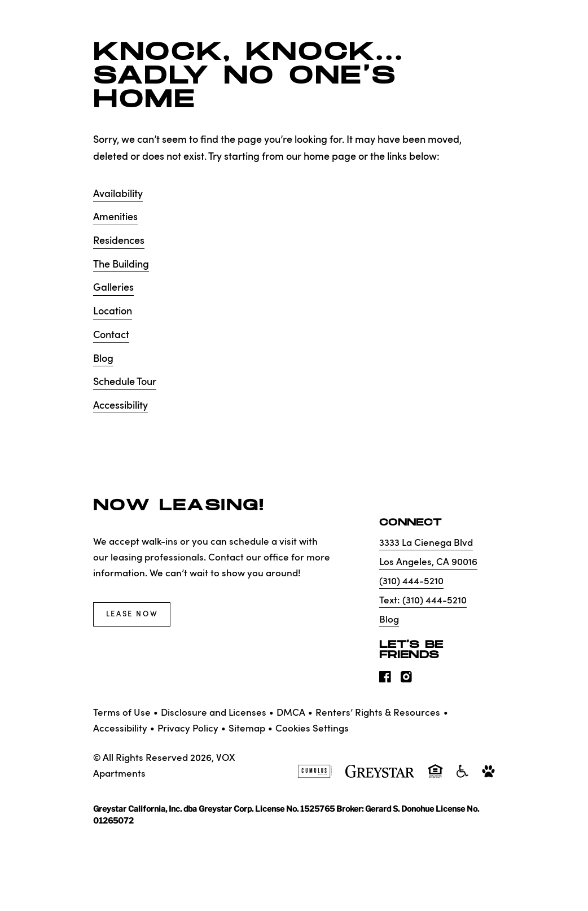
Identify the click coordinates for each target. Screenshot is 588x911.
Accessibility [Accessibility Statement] (120, 729)
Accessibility (120, 406)
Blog (103, 359)
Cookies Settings (312, 729)
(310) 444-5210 (411, 582)
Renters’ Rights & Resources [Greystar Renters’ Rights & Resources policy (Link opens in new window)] (378, 713)
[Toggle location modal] (35, 876)
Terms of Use (122, 713)
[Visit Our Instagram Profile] (407, 680)
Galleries (113, 288)
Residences (119, 241)
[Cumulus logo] (315, 776)
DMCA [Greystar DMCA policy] (291, 713)
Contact (111, 335)
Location (113, 312)
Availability (118, 194)
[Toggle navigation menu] (554, 31)
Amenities (115, 217)
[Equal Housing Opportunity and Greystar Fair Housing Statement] (435, 777)
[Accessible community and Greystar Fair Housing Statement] (462, 776)
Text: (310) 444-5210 (423, 601)
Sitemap (247, 729)
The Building (121, 265)
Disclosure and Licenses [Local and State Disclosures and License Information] (214, 713)
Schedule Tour (125, 382)
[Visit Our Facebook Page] (385, 680)
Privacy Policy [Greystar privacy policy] (188, 729)
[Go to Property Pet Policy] (488, 776)
